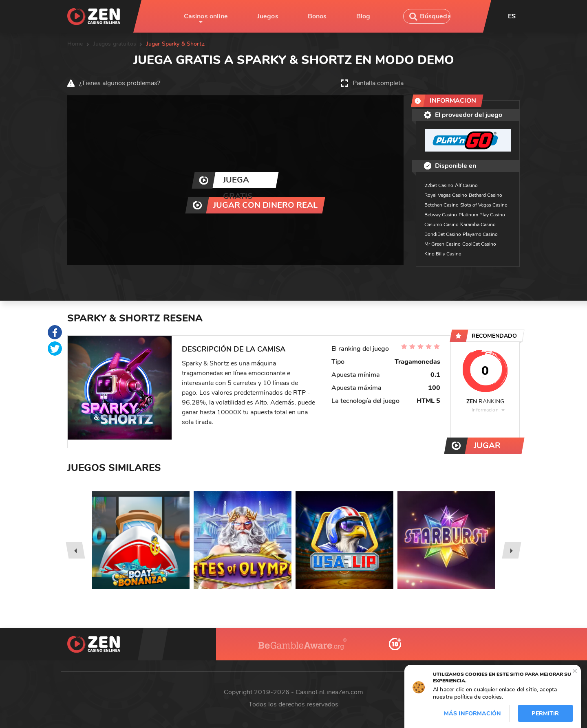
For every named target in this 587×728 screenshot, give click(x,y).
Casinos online (206, 16)
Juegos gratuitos (115, 44)
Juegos (268, 16)
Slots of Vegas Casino (484, 205)
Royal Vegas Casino (446, 195)
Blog (363, 16)
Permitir (545, 714)
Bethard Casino (485, 195)
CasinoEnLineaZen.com (329, 692)
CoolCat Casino (479, 244)
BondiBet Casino (443, 234)
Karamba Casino (478, 224)
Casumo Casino (441, 224)
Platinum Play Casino (482, 215)
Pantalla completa (378, 83)
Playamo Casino (480, 234)
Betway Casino (441, 215)
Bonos (317, 16)
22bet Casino (439, 185)
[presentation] (75, 550)
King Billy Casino (443, 254)
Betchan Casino (441, 205)
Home (75, 44)
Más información (472, 714)
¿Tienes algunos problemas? (120, 83)
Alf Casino (466, 185)
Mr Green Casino (442, 244)
